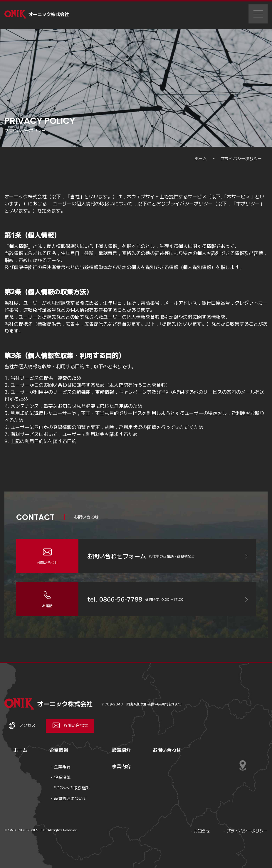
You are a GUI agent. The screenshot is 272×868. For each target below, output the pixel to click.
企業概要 (62, 766)
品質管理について (70, 798)
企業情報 (59, 750)
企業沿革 (62, 777)
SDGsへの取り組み (72, 788)
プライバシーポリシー (247, 831)
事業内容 (121, 766)
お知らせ (202, 831)
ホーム (20, 750)
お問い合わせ (167, 750)
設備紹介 (121, 750)
